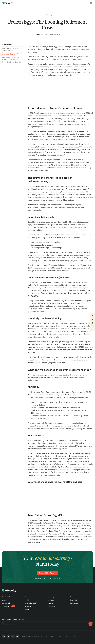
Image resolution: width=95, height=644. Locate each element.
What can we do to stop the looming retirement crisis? (10, 58)
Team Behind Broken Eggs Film (12, 62)
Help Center (74, 600)
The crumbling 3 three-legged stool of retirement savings (13, 54)
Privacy (61, 637)
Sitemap (69, 637)
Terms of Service (51, 637)
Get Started (6, 603)
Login (4, 600)
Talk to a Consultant (53, 578)
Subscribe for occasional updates (13, 619)
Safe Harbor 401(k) (31, 603)
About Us (51, 600)
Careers (50, 603)
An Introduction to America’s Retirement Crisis (11, 49)
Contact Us (74, 603)
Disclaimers (77, 637)
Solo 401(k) (28, 606)
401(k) (27, 600)
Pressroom (51, 606)
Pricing (27, 609)
